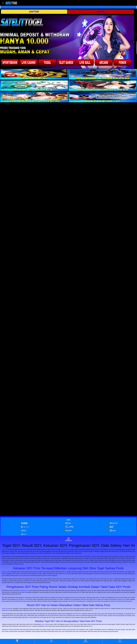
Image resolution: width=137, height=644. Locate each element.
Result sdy (5, 608)
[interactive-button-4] (103, 86)
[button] (3, 42)
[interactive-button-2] (103, 74)
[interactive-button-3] (34, 86)
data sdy (44, 624)
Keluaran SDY (6, 572)
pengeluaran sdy (24, 590)
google (68, 629)
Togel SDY (5, 549)
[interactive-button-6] (103, 97)
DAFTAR (34, 12)
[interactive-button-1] (34, 74)
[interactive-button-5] (34, 97)
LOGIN (101, 12)
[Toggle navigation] (3, 3)
